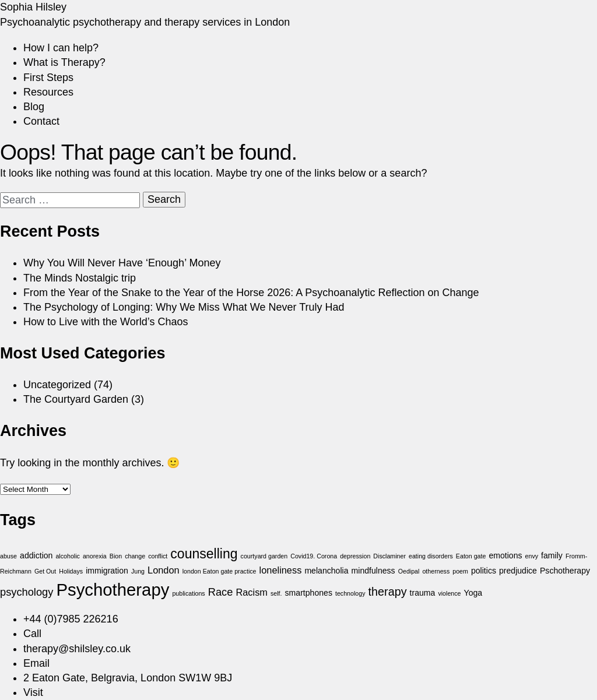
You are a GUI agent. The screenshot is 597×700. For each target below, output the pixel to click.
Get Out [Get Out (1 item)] (45, 571)
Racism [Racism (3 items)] (252, 592)
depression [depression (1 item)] (355, 556)
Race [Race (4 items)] (221, 592)
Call (32, 634)
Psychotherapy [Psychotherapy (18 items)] (113, 590)
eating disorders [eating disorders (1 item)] (431, 556)
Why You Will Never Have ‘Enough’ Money (122, 263)
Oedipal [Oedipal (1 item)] (409, 571)
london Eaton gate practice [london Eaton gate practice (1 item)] (220, 571)
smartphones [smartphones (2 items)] (309, 593)
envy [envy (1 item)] (532, 556)
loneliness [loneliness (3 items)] (281, 570)
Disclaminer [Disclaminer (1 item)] (389, 556)
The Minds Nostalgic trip (80, 278)
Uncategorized (57, 385)
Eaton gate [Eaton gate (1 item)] (471, 556)
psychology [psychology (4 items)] (27, 592)
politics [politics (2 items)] (484, 571)
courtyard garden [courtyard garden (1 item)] (264, 556)
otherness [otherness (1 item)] (436, 571)
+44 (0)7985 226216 (71, 619)
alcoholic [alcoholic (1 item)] (67, 556)
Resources (48, 92)
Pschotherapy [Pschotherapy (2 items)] (565, 571)
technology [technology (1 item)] (350, 593)
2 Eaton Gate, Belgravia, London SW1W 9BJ (128, 678)
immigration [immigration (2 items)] (107, 571)
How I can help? (61, 48)
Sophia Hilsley (33, 7)
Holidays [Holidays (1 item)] (71, 571)
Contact (41, 121)
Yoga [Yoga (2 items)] (473, 593)
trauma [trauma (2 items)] (423, 593)
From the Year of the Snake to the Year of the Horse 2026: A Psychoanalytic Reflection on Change (251, 293)
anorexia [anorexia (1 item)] (95, 556)
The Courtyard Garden (76, 399)
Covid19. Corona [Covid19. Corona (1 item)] (314, 556)
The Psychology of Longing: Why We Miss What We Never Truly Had (184, 307)
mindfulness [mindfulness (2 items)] (373, 571)
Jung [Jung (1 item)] (138, 571)
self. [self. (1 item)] (276, 593)
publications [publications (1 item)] (188, 593)
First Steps (48, 78)
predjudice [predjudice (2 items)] (518, 571)
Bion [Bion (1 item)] (116, 556)
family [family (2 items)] (552, 555)
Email (36, 663)
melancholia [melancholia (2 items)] (326, 571)
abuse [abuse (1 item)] (8, 556)
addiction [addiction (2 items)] (36, 555)
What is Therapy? (64, 62)
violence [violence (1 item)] (449, 593)
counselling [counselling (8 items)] (204, 554)
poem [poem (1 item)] (460, 571)
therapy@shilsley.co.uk (77, 649)
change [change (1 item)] (135, 556)
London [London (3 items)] (164, 570)
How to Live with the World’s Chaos (106, 322)
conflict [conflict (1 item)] (158, 556)
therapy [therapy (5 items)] (388, 592)
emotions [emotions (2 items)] (505, 555)
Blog (34, 107)
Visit (33, 692)
